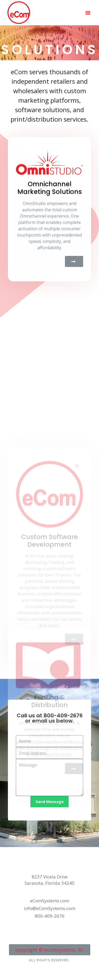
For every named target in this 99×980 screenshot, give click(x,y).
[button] (88, 13)
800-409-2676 (63, 715)
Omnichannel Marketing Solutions (50, 222)
